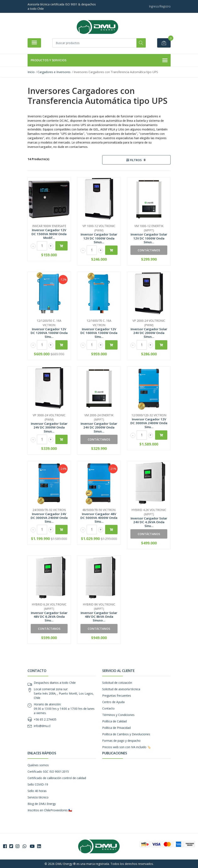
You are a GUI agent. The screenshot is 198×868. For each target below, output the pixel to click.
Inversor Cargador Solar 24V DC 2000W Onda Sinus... (149, 333)
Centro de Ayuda (113, 702)
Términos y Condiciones (118, 715)
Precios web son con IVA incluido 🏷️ (126, 747)
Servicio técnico (38, 797)
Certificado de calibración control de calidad (57, 778)
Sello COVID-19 (38, 784)
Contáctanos (149, 250)
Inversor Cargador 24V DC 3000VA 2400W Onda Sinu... (49, 518)
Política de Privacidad (116, 728)
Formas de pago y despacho (121, 741)
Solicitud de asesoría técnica (121, 689)
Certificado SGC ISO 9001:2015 (48, 772)
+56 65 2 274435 (45, 719)
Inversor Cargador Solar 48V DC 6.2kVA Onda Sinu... (49, 616)
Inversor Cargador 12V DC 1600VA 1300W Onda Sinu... (99, 333)
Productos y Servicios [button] (99, 60)
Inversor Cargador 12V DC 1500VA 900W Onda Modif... (49, 234)
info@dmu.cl (42, 726)
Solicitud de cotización (117, 683)
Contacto (108, 708)
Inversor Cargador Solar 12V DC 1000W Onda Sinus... (99, 238)
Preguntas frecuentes (117, 696)
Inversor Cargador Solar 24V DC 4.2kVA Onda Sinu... (149, 522)
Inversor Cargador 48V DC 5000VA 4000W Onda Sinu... (99, 518)
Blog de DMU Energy (42, 804)
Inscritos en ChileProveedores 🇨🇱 (50, 810)
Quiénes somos (38, 765)
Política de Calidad (114, 721)
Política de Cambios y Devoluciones (126, 734)
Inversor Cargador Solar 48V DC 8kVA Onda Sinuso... (99, 616)
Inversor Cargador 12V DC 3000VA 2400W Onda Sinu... (149, 423)
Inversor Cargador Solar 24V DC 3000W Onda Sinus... (49, 427)
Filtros (136, 160)
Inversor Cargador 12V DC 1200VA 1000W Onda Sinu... (49, 333)
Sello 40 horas (37, 791)
